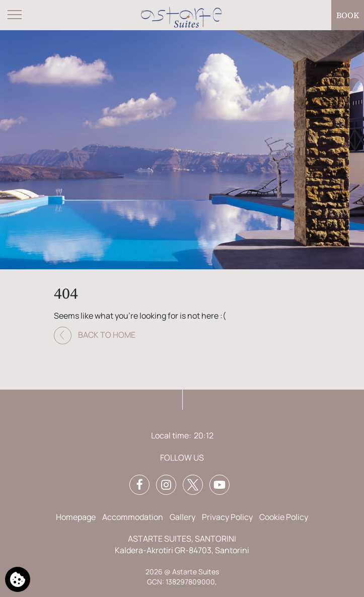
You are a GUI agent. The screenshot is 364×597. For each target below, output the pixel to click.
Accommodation (133, 517)
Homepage (76, 517)
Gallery (183, 517)
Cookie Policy (284, 517)
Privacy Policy (227, 517)
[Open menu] (15, 15)
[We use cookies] (18, 579)
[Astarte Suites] (182, 15)
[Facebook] (139, 485)
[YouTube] (220, 485)
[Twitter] (193, 485)
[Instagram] (166, 485)
